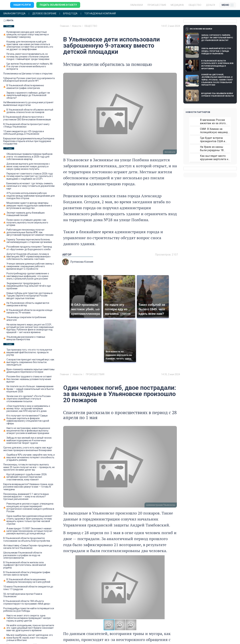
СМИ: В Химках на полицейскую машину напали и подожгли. (214, 131)
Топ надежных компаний (102, 14)
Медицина (177, 5)
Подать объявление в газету (58, 5)
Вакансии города (15, 14)
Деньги (210, 5)
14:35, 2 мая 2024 (171, 374)
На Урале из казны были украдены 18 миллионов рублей (212, 149)
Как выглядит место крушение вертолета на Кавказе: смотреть (215, 158)
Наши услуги (22, 5)
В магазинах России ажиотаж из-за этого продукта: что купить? (213, 122)
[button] (174, 587)
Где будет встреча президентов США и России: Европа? (212, 140)
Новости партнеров (198, 112)
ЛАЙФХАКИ (136, 5)
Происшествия (157, 5)
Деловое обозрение (45, 14)
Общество (195, 5)
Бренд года (72, 14)
